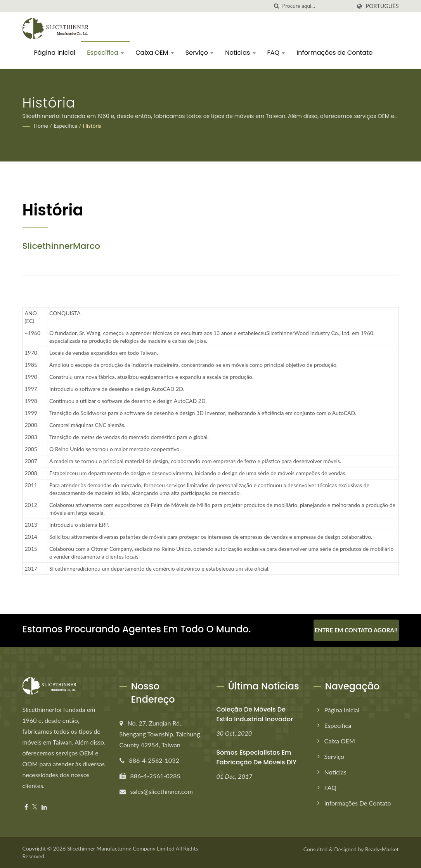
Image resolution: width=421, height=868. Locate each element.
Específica (105, 53)
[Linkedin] (44, 807)
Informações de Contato (334, 53)
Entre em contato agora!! (356, 630)
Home (41, 126)
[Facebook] (26, 807)
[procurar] (276, 6)
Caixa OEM (155, 53)
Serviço (199, 53)
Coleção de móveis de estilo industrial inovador (255, 714)
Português (382, 6)
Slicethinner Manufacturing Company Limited (121, 848)
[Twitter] (35, 807)
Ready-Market (382, 849)
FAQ (276, 53)
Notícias (240, 53)
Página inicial (55, 53)
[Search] (317, 6)
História (92, 126)
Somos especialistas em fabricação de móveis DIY (257, 757)
